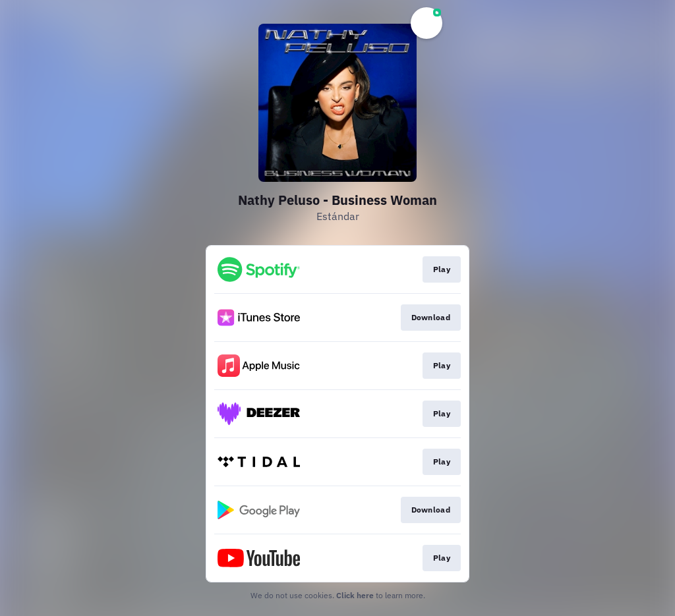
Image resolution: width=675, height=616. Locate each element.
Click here (355, 595)
